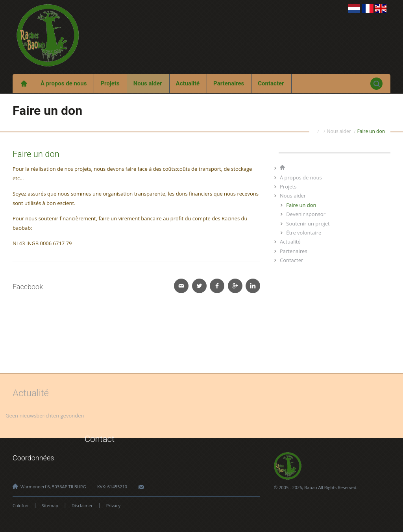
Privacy (113, 505)
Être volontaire (304, 233)
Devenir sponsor (306, 214)
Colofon (20, 505)
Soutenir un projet (308, 224)
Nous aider (148, 83)
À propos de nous (64, 83)
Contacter (271, 83)
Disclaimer (82, 505)
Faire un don (371, 131)
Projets (110, 83)
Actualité (188, 83)
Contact (100, 439)
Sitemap (50, 505)
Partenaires (229, 83)
